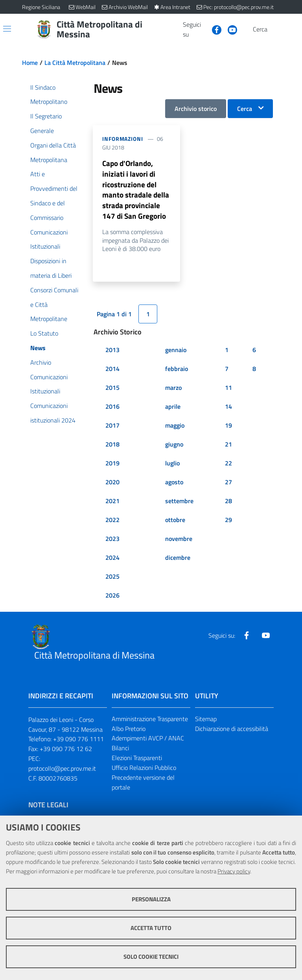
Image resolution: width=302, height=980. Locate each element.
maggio (175, 428)
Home (30, 63)
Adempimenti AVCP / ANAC (148, 741)
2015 (112, 390)
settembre (179, 503)
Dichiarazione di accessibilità (232, 731)
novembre (179, 541)
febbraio (177, 371)
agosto (174, 484)
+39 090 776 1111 (78, 742)
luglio (172, 465)
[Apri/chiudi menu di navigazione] (7, 29)
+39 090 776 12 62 (66, 751)
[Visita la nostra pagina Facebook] (214, 29)
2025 (112, 579)
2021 (112, 503)
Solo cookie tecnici (151, 957)
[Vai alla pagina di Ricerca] (275, 30)
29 (228, 522)
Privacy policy (234, 871)
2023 (112, 541)
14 (228, 409)
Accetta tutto (151, 928)
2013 (112, 352)
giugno (174, 447)
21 (228, 447)
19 (228, 428)
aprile (173, 409)
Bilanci (120, 751)
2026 (112, 598)
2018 (112, 447)
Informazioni (123, 139)
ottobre (175, 522)
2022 (112, 522)
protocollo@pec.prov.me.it (62, 771)
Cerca (245, 109)
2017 (112, 428)
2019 (112, 465)
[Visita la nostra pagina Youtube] (229, 29)
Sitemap (206, 721)
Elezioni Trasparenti (137, 760)
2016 (112, 409)
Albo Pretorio (129, 731)
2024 (112, 560)
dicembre (178, 560)
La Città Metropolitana (75, 63)
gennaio (176, 352)
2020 (112, 484)
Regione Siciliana (41, 7)
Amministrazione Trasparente (150, 721)
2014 (112, 371)
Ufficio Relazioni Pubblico (144, 770)
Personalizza (151, 899)
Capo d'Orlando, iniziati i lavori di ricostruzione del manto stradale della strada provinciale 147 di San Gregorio (136, 191)
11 (228, 390)
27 (228, 484)
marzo (173, 390)
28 (228, 503)
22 (228, 465)
